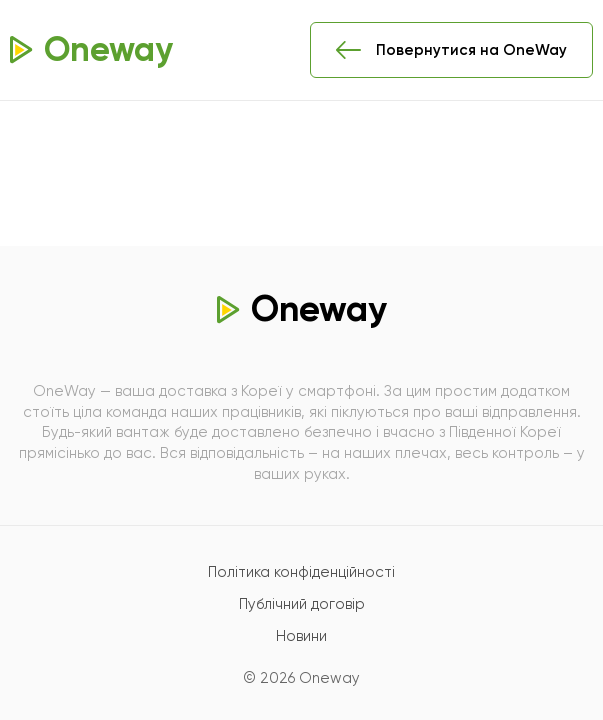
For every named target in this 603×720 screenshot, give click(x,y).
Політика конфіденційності (301, 572)
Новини (301, 636)
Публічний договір (302, 604)
